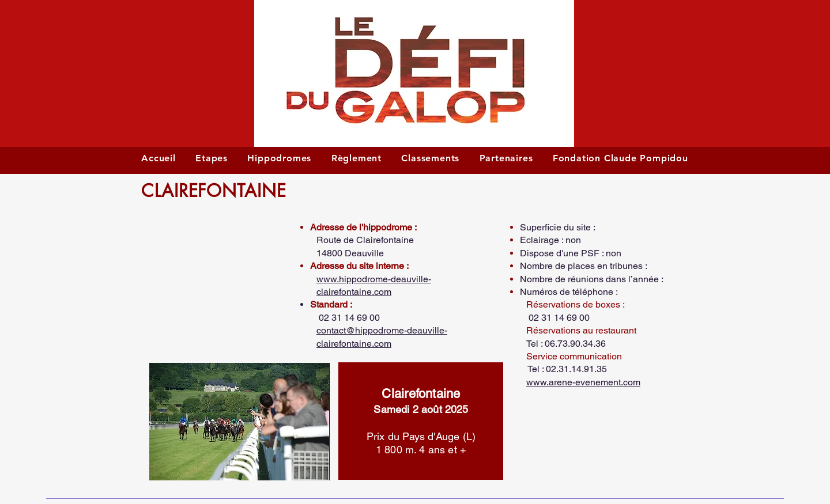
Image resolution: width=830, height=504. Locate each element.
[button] (215, 266)
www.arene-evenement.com (583, 382)
